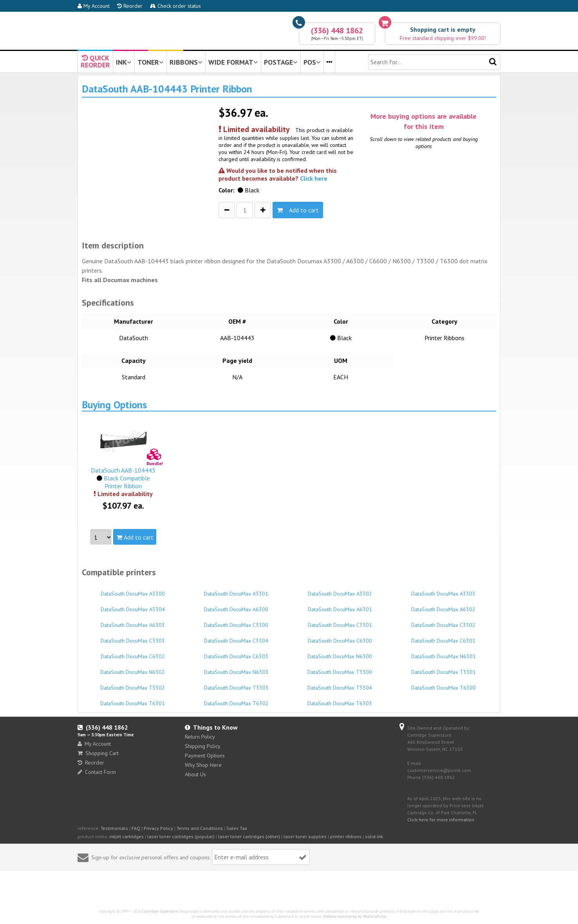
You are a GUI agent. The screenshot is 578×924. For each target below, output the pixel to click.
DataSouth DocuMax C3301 (340, 621)
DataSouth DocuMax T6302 (237, 700)
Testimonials (114, 828)
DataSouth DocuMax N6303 (237, 669)
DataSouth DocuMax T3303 (237, 684)
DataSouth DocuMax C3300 (237, 621)
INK (124, 62)
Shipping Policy (203, 746)
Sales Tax (237, 828)
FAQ (136, 828)
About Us (195, 774)
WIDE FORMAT (233, 62)
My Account (94, 6)
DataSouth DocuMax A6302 (444, 606)
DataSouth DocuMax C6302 (133, 653)
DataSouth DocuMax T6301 (133, 700)
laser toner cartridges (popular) (181, 836)
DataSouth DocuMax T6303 (340, 700)
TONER (151, 62)
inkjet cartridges (126, 836)
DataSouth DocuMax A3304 (133, 606)
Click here (314, 178)
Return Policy (200, 737)
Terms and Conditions (200, 828)
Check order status (175, 6)
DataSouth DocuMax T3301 (444, 669)
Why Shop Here (203, 765)
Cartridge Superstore (160, 911)
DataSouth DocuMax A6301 (340, 606)
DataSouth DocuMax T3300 (340, 669)
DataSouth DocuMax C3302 (444, 621)
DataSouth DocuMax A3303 (444, 590)
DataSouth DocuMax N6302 (133, 669)
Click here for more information (441, 820)
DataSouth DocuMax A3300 (133, 590)
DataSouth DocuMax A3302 (340, 590)
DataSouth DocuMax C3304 (237, 637)
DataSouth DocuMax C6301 (444, 637)
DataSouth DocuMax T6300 (444, 684)
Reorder (130, 6)
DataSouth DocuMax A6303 (133, 621)
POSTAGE (281, 62)
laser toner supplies (305, 836)
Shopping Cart (98, 753)
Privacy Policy (158, 828)
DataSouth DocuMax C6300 (340, 637)
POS (312, 62)
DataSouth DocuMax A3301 (237, 590)
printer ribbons (346, 836)
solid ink (374, 836)
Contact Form (97, 772)
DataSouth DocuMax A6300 (237, 606)
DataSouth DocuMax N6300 (340, 653)
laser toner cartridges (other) (249, 836)
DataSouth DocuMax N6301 (444, 653)
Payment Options (205, 756)
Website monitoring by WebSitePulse (354, 916)
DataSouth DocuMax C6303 (237, 653)
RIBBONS (186, 62)
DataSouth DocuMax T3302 (133, 684)
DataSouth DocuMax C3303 (133, 637)
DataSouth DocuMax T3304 (340, 684)
